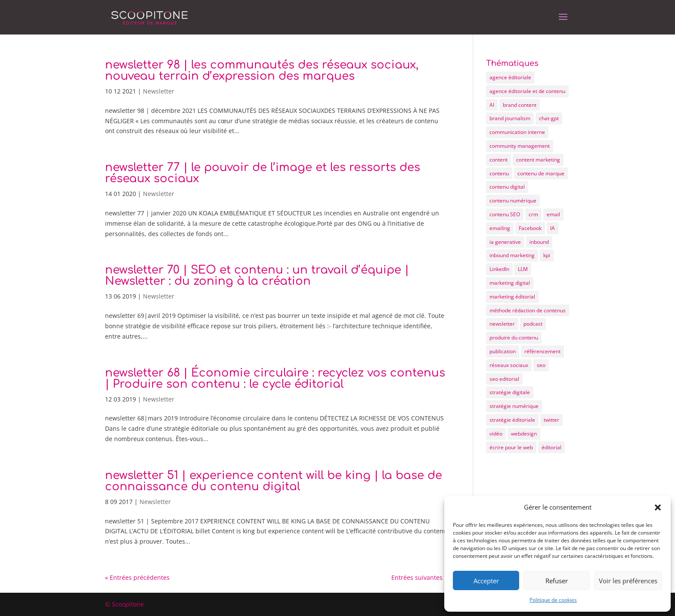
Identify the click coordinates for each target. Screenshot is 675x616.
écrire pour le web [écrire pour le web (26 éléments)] (511, 447)
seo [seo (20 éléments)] (541, 365)
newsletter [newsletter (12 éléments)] (502, 324)
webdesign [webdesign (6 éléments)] (524, 434)
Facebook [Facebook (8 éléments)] (530, 228)
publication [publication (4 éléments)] (503, 351)
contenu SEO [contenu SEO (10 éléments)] (505, 214)
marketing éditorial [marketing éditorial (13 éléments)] (512, 297)
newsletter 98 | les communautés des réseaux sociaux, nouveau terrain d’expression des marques (262, 70)
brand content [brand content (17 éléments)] (520, 105)
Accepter (486, 581)
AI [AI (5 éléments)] (492, 105)
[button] (658, 507)
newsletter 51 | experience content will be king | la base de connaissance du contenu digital (274, 481)
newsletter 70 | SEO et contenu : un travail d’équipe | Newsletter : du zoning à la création (257, 275)
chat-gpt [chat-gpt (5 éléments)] (549, 118)
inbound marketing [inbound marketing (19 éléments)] (512, 255)
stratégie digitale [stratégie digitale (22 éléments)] (510, 392)
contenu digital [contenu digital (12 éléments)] (507, 187)
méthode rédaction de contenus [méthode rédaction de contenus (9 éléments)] (528, 310)
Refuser (557, 581)
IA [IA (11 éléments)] (553, 228)
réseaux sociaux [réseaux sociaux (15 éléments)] (509, 365)
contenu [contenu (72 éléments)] (499, 173)
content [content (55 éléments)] (499, 160)
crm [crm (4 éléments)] (533, 214)
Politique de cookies (553, 600)
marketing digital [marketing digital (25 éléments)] (510, 283)
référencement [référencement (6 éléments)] (542, 351)
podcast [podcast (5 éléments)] (533, 324)
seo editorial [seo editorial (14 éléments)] (504, 379)
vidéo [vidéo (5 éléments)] (496, 434)
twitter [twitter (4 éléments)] (551, 420)
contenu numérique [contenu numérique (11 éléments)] (513, 201)
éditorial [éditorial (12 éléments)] (551, 447)
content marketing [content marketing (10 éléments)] (538, 160)
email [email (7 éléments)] (553, 214)
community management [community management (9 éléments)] (520, 146)
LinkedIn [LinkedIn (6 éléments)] (499, 269)
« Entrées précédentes (137, 577)
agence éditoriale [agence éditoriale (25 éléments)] (510, 77)
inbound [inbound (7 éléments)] (539, 242)
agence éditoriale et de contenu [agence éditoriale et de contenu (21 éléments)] (527, 91)
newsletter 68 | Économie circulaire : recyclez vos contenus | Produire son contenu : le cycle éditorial (275, 378)
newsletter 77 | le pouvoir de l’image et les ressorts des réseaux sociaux (263, 173)
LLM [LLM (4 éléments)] (523, 269)
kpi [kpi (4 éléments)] (547, 255)
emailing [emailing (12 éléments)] (500, 228)
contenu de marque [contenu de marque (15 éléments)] (541, 173)
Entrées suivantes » (419, 577)
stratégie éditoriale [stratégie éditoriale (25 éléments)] (512, 420)
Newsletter (159, 91)
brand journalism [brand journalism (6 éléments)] (510, 118)
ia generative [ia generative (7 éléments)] (505, 242)
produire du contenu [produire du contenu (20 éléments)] (514, 338)
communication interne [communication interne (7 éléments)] (517, 132)
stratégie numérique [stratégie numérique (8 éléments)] (514, 406)
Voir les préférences (628, 581)
